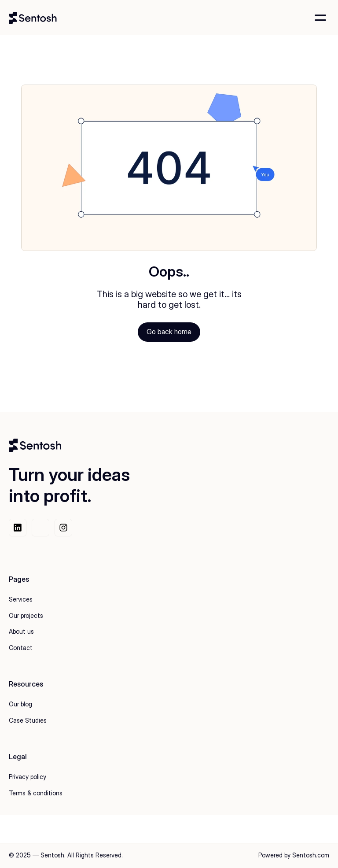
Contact (21, 648)
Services (21, 599)
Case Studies (28, 720)
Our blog (20, 704)
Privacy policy (28, 777)
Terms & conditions (36, 793)
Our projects (26, 615)
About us (21, 631)
